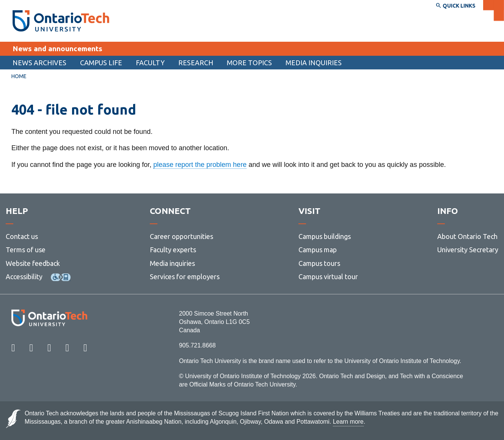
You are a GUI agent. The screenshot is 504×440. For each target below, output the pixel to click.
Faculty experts (173, 250)
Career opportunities (181, 236)
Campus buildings (325, 236)
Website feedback (33, 263)
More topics (249, 63)
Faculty (150, 63)
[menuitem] (39, 63)
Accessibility (24, 277)
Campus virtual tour (328, 277)
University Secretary (468, 250)
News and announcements (57, 49)
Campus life (101, 63)
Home (19, 76)
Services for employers (185, 277)
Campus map (318, 250)
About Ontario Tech (467, 236)
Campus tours (319, 263)
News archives (39, 63)
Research (196, 63)
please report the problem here (200, 165)
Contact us (22, 236)
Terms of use (26, 250)
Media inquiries (314, 63)
